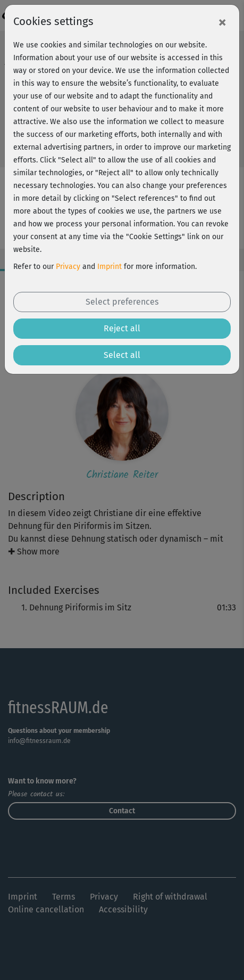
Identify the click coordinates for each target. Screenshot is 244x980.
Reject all (122, 328)
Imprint (110, 267)
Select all (122, 355)
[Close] (222, 22)
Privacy (68, 267)
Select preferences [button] (122, 302)
